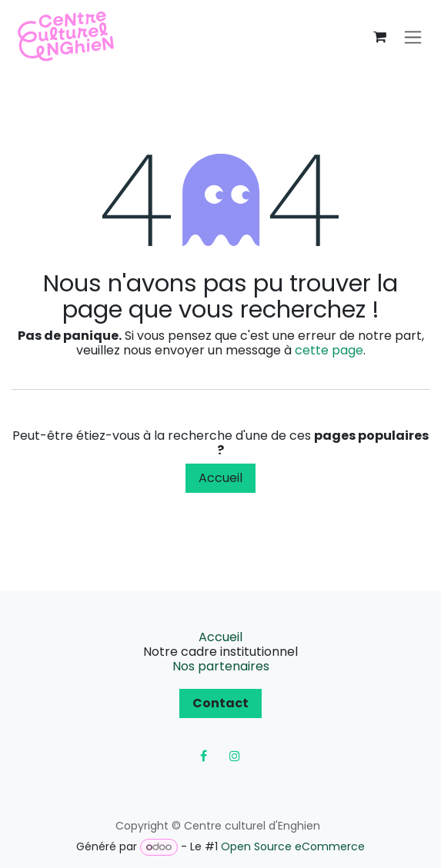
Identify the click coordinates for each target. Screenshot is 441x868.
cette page (329, 350)
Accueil (220, 478)
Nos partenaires (221, 666)
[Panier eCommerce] (379, 37)
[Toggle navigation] (413, 37)
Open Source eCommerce (293, 846)
